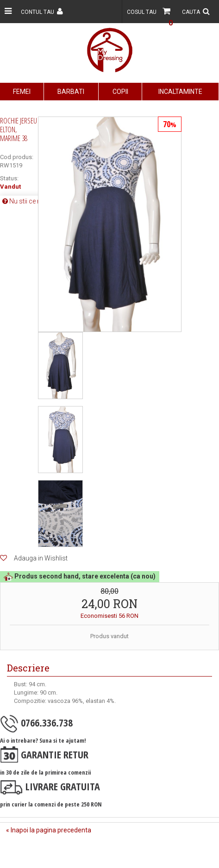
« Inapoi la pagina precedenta (49, 830)
